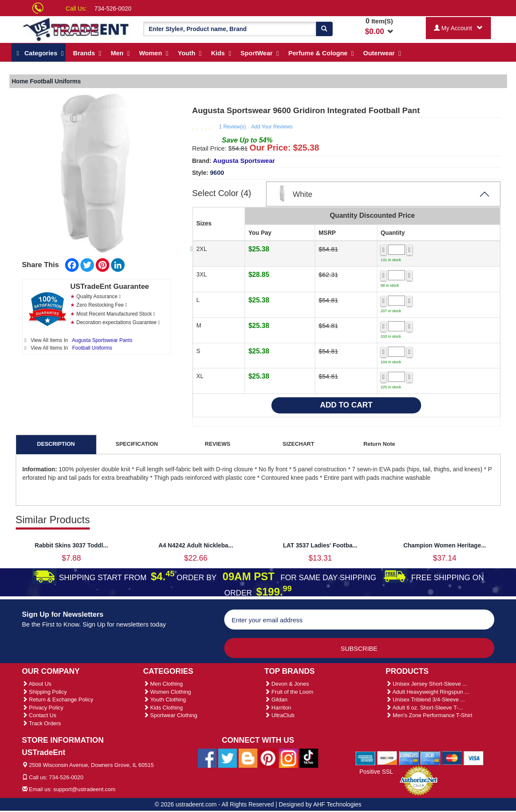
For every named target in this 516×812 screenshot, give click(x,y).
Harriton (278, 708)
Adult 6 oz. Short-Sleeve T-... (425, 708)
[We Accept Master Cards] (452, 758)
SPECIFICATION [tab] (137, 444)
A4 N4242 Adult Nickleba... (196, 545)
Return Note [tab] (379, 444)
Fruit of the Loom (289, 692)
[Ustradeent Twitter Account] (228, 758)
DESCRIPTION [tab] (56, 444)
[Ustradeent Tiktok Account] (309, 758)
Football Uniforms (92, 348)
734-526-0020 (113, 9)
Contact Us (39, 715)
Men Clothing (163, 684)
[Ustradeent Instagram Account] (288, 758)
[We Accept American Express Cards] (366, 758)
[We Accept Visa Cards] (474, 758)
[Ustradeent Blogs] (248, 758)
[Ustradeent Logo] (76, 29)
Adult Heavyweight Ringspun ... (428, 692)
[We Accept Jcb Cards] (430, 758)
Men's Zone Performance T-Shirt (429, 715)
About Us (37, 684)
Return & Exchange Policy (58, 699)
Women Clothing (167, 692)
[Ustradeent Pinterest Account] (268, 758)
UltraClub (280, 715)
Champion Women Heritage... (445, 545)
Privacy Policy (43, 708)
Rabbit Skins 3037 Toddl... (71, 545)
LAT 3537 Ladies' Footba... (320, 545)
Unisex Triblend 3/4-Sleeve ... (425, 699)
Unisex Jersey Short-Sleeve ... (426, 684)
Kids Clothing (163, 708)
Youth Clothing (165, 699)
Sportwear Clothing (170, 715)
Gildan (276, 699)
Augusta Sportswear (244, 161)
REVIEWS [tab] (218, 444)
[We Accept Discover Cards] (387, 758)
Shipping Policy (45, 692)
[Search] (324, 29)
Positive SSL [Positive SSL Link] (376, 772)
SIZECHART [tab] (298, 444)
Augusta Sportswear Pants (102, 340)
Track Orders (42, 723)
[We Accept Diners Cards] (409, 758)
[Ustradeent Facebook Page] (207, 758)
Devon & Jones (287, 684)
